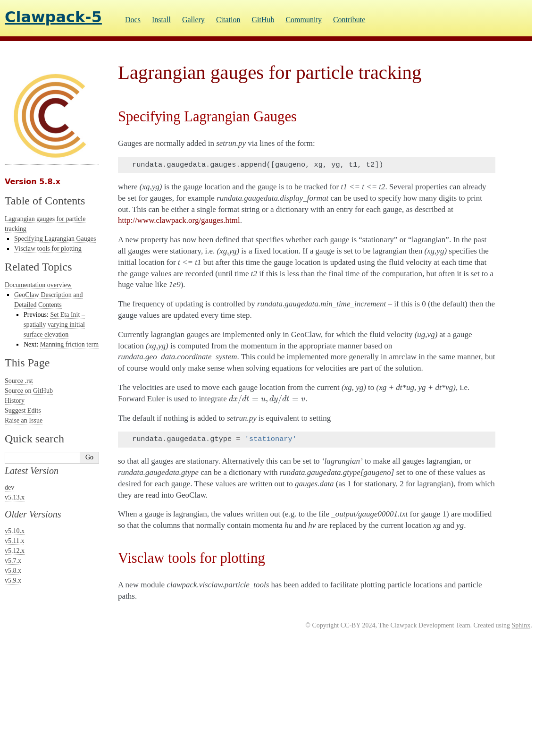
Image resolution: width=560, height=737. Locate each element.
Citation (228, 20)
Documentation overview (38, 285)
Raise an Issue (24, 420)
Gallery (193, 20)
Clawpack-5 (53, 17)
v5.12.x (15, 551)
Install (161, 20)
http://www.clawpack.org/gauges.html (179, 220)
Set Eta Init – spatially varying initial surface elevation (54, 325)
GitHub (263, 20)
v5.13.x (15, 497)
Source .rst (19, 381)
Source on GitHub (29, 391)
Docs (133, 20)
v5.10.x (15, 531)
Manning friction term (69, 344)
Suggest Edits (23, 411)
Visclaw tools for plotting (48, 249)
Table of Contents (45, 201)
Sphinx (521, 625)
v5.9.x (13, 580)
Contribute (349, 20)
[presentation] (267, 399)
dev (9, 487)
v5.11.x (14, 541)
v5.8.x (13, 571)
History (15, 401)
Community (303, 20)
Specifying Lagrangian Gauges (55, 239)
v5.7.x (13, 561)
